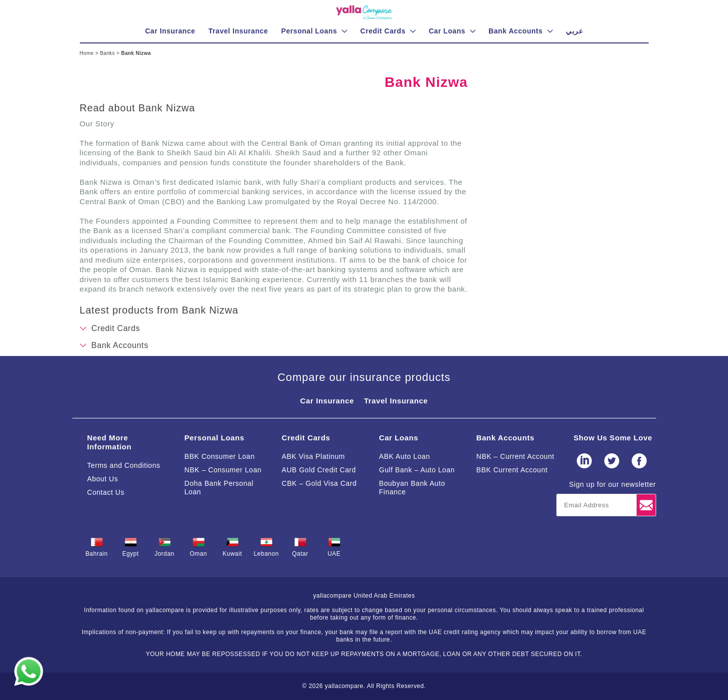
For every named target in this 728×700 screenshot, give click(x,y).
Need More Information (110, 442)
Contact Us (106, 492)
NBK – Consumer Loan (223, 470)
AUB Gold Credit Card (319, 470)
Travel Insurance (396, 401)
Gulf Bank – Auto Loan (417, 470)
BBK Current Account (512, 470)
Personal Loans (215, 438)
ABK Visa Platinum (314, 456)
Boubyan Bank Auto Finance (412, 488)
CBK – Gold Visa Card (319, 483)
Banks (108, 53)
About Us (103, 479)
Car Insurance (327, 401)
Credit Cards (306, 438)
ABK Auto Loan (405, 456)
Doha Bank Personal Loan (219, 488)
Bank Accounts (505, 438)
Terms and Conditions (124, 465)
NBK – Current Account (516, 456)
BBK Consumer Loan (220, 456)
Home (88, 53)
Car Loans (399, 438)
